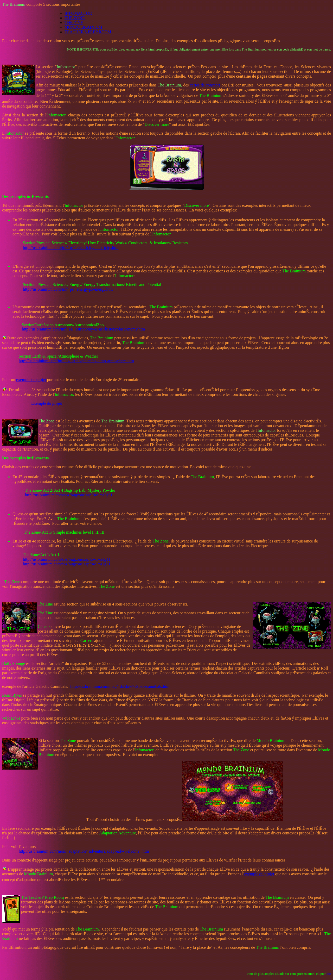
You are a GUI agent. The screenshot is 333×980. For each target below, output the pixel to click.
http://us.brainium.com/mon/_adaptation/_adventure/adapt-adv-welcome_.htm (84, 851)
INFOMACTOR (78, 13)
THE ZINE (74, 23)
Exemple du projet (47, 403)
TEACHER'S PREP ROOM (88, 32)
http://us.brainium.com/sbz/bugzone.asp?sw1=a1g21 (67, 564)
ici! (329, 974)
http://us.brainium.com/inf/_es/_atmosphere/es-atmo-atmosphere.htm (76, 361)
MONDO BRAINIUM (83, 27)
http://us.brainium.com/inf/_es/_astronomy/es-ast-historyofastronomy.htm (83, 329)
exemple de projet (31, 380)
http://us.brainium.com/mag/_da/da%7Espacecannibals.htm (120, 686)
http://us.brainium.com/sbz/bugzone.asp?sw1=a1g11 (67, 559)
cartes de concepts (205, 85)
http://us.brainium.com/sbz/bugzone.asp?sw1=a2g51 (69, 495)
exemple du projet (259, 874)
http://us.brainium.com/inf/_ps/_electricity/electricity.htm (71, 248)
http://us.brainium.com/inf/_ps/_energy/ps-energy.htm (68, 289)
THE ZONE (75, 18)
